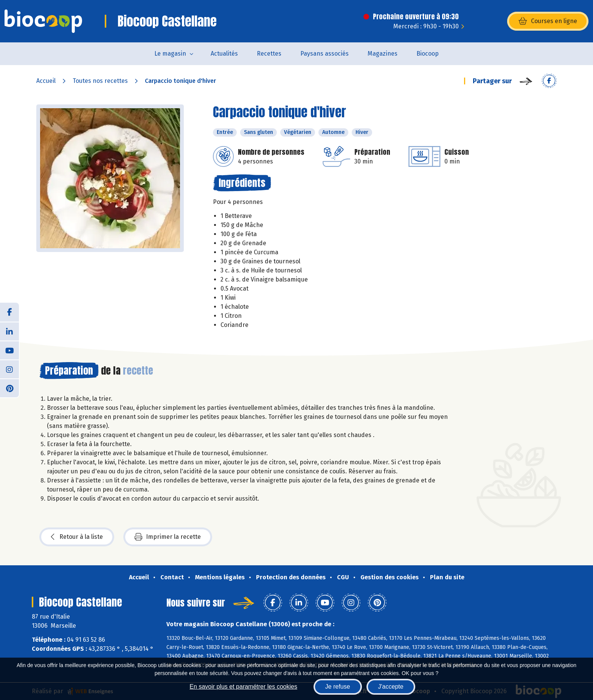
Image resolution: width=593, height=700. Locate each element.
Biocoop (428, 54)
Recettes (269, 54)
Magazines (383, 54)
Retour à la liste (77, 537)
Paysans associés (324, 54)
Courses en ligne (548, 21)
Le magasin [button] (170, 54)
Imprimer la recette (168, 537)
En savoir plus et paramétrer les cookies (243, 687)
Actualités (224, 54)
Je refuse (338, 687)
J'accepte (391, 687)
